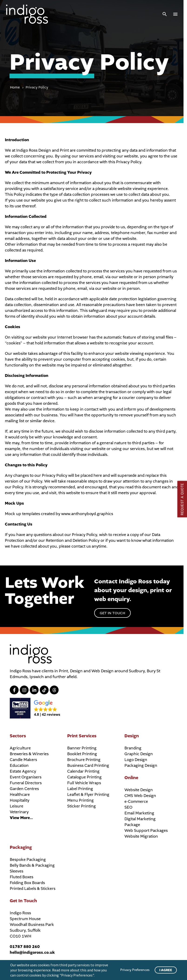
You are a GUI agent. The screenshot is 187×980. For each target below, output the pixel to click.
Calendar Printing (83, 771)
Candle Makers (23, 760)
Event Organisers (26, 777)
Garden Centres (24, 789)
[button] (165, 14)
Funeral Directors (26, 783)
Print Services (82, 736)
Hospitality (20, 800)
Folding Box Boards (27, 883)
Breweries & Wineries (29, 754)
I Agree (166, 970)
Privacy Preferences (135, 970)
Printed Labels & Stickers (33, 889)
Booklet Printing (82, 754)
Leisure (17, 806)
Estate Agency (23, 771)
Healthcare (20, 795)
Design (132, 736)
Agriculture (20, 748)
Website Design (139, 790)
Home (15, 87)
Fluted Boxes (22, 877)
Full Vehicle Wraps (84, 783)
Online (131, 778)
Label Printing (80, 789)
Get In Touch (23, 901)
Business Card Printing (88, 766)
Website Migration (141, 836)
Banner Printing (82, 748)
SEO (128, 807)
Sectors (18, 736)
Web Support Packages (146, 831)
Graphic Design (139, 754)
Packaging (21, 847)
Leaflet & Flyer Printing (88, 795)
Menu (175, 14)
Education (19, 766)
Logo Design (136, 760)
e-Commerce (136, 802)
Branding (133, 748)
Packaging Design (141, 766)
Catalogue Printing (84, 777)
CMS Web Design (140, 796)
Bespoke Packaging (28, 860)
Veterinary (19, 812)
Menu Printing (80, 800)
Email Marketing (139, 813)
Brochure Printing (84, 760)
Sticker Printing (82, 806)
